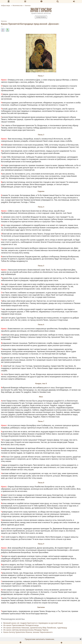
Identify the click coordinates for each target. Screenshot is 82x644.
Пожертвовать (41, 17)
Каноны (4, 21)
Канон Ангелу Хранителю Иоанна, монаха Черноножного (28, 632)
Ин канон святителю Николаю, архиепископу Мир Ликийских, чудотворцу (35, 628)
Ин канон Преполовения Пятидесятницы (21, 625)
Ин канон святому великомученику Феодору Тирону (26, 630)
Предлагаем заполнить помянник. (40, 639)
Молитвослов (41, 10)
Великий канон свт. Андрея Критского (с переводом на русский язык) (33, 623)
